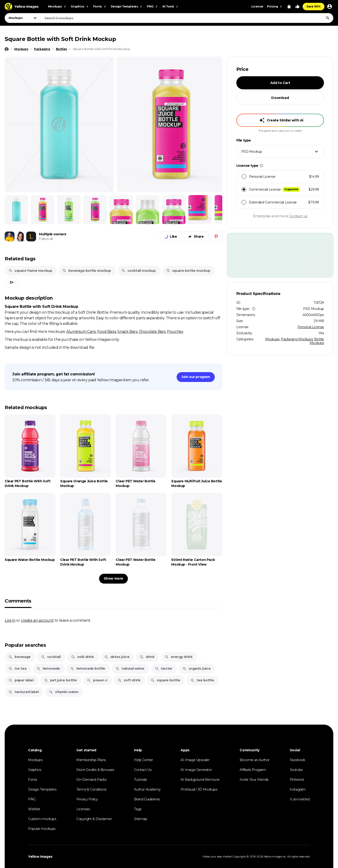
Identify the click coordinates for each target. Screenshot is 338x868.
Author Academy (147, 789)
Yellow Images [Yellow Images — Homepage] (40, 857)
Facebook (297, 760)
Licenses (83, 809)
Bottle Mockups (317, 341)
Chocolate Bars (152, 331)
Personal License (311, 327)
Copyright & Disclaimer (94, 819)
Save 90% (314, 6)
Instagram (298, 789)
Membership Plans (91, 760)
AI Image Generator (196, 770)
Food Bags (107, 331)
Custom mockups (42, 819)
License (257, 6)
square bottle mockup (188, 271)
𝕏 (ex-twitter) (300, 799)
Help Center (143, 760)
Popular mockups (42, 829)
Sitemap (141, 819)
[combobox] (187, 18)
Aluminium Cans (81, 331)
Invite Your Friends (254, 780)
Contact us (298, 216)
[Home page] (7, 49)
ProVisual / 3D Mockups (199, 789)
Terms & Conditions (91, 789)
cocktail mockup (139, 271)
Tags (138, 809)
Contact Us (143, 770)
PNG (32, 799)
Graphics (35, 770)
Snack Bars (127, 331)
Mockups (272, 339)
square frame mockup (30, 271)
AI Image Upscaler (195, 760)
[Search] (328, 18)
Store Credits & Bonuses (95, 770)
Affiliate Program (253, 770)
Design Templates (42, 789)
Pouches (175, 331)
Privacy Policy (87, 799)
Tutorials (140, 780)
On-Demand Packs (91, 780)
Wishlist (34, 809)
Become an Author (255, 760)
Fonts (33, 780)
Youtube (296, 770)
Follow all (46, 239)
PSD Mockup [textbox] (252, 152)
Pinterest (297, 780)
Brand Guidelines (147, 799)
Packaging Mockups (297, 339)
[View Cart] (289, 7)
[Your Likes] (297, 7)
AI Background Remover (200, 780)
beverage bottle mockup (87, 271)
